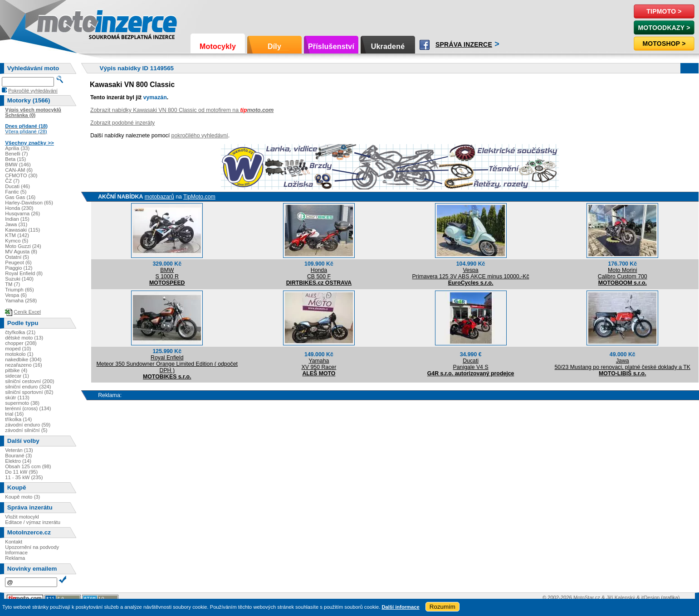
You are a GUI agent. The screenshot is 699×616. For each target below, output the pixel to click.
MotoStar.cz (587, 597)
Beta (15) (15, 159)
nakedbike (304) (23, 359)
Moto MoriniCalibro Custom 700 (623, 273)
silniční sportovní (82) (29, 392)
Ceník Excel (27, 312)
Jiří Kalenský (621, 597)
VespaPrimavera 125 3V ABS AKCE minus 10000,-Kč (471, 273)
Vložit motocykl (22, 517)
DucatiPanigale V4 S (471, 364)
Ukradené (388, 46)
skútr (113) (17, 398)
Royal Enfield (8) (24, 273)
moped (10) (18, 349)
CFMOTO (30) (21, 175)
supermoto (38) (22, 403)
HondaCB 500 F (319, 273)
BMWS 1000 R (167, 273)
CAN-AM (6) (19, 170)
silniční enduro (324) (28, 387)
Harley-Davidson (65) (29, 203)
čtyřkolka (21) (20, 332)
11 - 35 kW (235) (24, 477)
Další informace (400, 607)
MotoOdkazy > (664, 28)
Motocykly (218, 46)
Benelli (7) (16, 154)
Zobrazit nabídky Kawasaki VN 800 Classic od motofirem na (182, 110)
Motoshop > (664, 44)
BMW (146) (18, 165)
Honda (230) (19, 208)
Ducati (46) (17, 186)
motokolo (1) (19, 354)
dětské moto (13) (24, 338)
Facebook (425, 45)
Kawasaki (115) (22, 230)
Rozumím (442, 607)
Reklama (15, 558)
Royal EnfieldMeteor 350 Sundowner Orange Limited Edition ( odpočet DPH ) (167, 364)
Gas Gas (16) (20, 197)
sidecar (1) (17, 376)
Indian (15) (17, 219)
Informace (16, 553)
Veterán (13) (19, 450)
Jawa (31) (16, 224)
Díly (274, 46)
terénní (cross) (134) (28, 408)
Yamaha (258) (21, 301)
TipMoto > (664, 11)
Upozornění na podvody (32, 547)
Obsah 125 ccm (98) (28, 466)
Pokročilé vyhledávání (33, 91)
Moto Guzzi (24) (23, 246)
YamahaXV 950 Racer (319, 364)
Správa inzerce (464, 44)
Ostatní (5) (17, 257)
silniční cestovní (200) (29, 381)
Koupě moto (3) (22, 497)
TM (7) (12, 284)
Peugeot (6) (18, 262)
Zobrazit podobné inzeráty (122, 123)
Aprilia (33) (17, 148)
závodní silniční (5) (26, 430)
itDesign (650, 597)
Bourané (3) (18, 456)
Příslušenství (331, 46)
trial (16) (14, 414)
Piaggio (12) (19, 268)
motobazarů (159, 197)
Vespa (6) (16, 295)
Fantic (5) (16, 192)
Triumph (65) (20, 290)
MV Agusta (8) (21, 252)
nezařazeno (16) (23, 365)
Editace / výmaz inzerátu (33, 522)
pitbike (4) (16, 370)
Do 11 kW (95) (21, 472)
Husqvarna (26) (22, 213)
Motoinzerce (56, 22)
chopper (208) (21, 343)
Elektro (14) (18, 461)
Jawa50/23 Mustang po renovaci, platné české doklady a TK (622, 364)
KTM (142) (17, 235)
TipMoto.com (199, 197)
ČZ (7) (12, 181)
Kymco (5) (17, 241)
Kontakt (14, 542)
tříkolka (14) (18, 419)
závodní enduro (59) (28, 425)
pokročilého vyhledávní (200, 136)
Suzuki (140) (19, 279)
